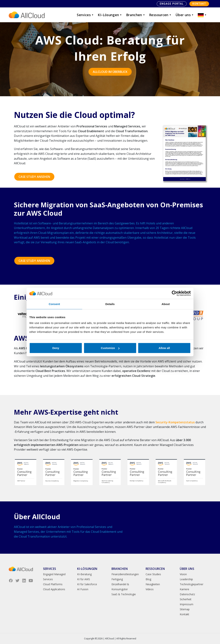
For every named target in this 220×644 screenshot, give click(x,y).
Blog (148, 579)
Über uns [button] (185, 15)
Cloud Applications (54, 589)
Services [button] (85, 15)
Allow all (164, 348)
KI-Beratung (84, 574)
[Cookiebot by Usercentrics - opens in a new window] (174, 293)
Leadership (186, 579)
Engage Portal (172, 4)
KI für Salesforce (87, 584)
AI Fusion (83, 589)
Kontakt (199, 4)
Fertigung (117, 579)
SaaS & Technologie (124, 594)
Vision (183, 574)
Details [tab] (110, 304)
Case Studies (153, 574)
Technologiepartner (192, 584)
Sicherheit (186, 599)
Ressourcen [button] (160, 15)
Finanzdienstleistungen (125, 574)
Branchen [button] (136, 15)
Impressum (187, 604)
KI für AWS (84, 579)
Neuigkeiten (153, 584)
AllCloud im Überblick (110, 72)
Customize (110, 348)
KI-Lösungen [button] (110, 15)
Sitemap (185, 609)
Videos (150, 589)
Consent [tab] (54, 304)
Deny (56, 348)
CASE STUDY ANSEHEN (34, 177)
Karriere (184, 589)
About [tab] (166, 304)
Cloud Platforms (53, 584)
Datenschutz (187, 594)
